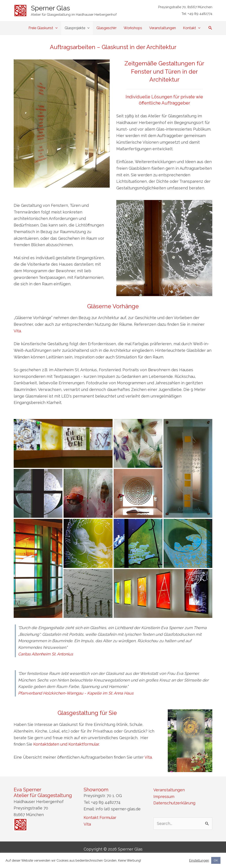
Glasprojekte (77, 28)
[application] (55, 28)
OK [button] (216, 860)
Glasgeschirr (106, 28)
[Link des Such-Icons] (210, 28)
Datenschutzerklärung (174, 803)
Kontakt (192, 28)
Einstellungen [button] (199, 860)
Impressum (164, 797)
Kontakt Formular (100, 818)
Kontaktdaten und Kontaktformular (66, 744)
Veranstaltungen (163, 28)
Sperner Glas (50, 8)
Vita (17, 331)
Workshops (133, 28)
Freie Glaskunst (43, 28)
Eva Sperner (27, 790)
